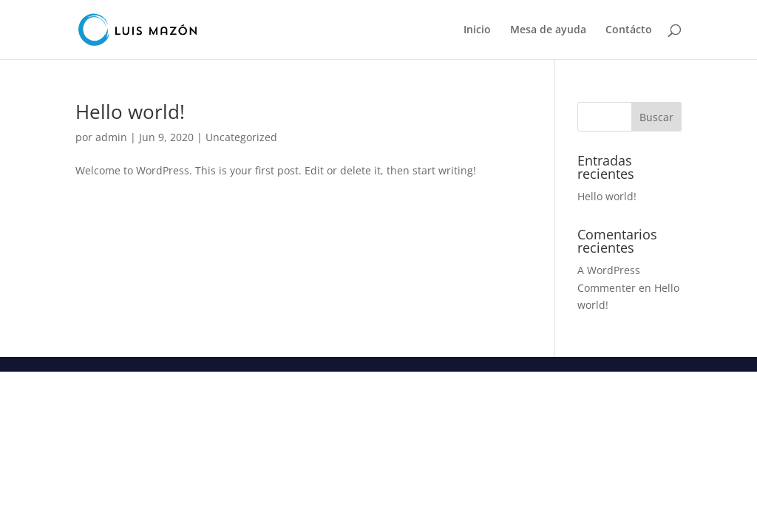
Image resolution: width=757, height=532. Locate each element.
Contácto (629, 30)
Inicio (477, 30)
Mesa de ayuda (548, 30)
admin (111, 137)
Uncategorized (241, 137)
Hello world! (130, 112)
